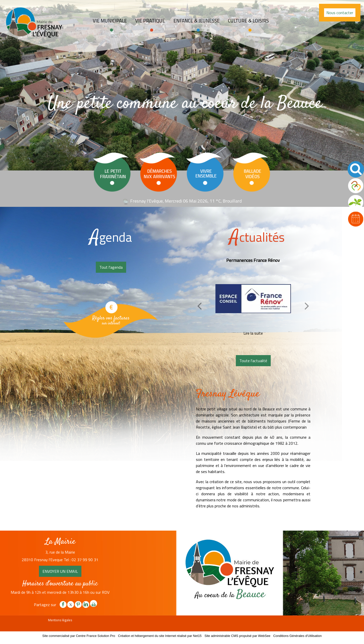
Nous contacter (340, 13)
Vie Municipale (110, 21)
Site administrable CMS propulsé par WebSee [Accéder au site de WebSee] (237, 636)
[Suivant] (307, 306)
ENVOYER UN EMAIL (60, 571)
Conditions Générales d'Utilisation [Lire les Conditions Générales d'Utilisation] (298, 636)
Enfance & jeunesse (197, 21)
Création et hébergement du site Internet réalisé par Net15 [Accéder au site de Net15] (160, 636)
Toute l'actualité (253, 361)
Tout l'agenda (111, 267)
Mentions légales (60, 620)
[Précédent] (199, 306)
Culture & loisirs (248, 21)
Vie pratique (150, 21)
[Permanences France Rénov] (253, 299)
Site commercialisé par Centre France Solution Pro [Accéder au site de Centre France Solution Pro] (79, 636)
